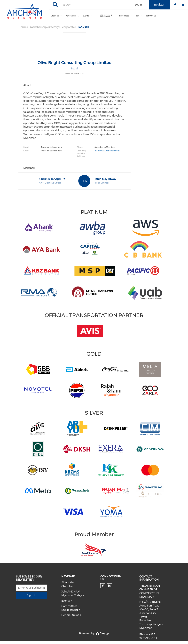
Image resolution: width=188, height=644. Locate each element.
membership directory (44, 27)
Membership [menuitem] (71, 16)
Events (66, 601)
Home (22, 27)
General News (70, 615)
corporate (68, 27)
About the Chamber (68, 584)
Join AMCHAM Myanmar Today (72, 593)
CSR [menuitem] (137, 16)
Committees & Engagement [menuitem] (106, 16)
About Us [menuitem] (55, 16)
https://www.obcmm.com (107, 151)
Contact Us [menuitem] (151, 16)
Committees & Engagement (70, 608)
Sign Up (32, 595)
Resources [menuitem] (124, 16)
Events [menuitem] (86, 16)
